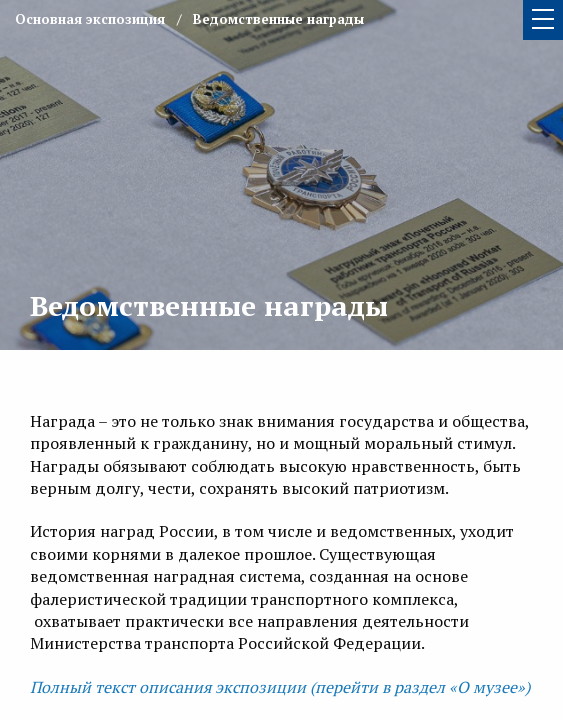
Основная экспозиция (90, 19)
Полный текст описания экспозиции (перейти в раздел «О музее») (280, 687)
